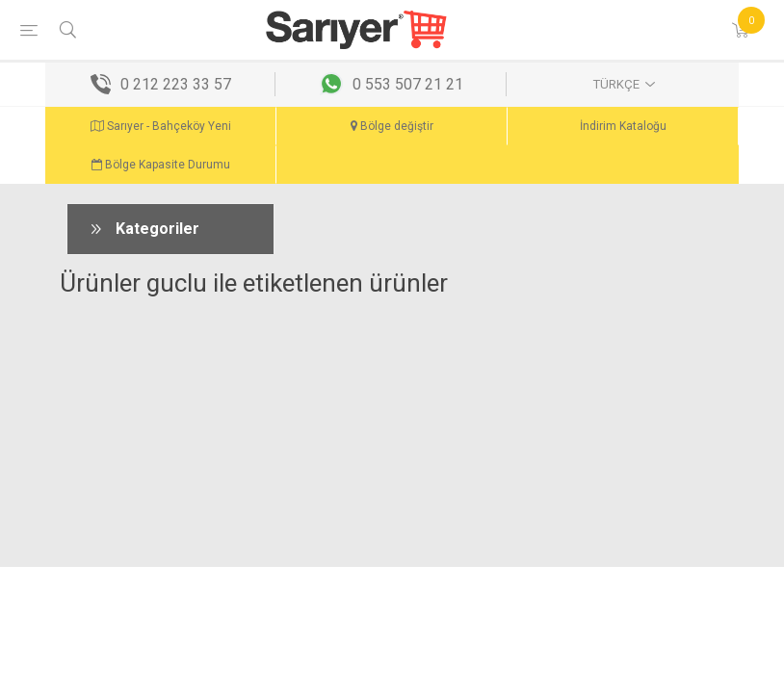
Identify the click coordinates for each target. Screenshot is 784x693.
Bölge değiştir (392, 126)
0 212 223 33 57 (176, 84)
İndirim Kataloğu (623, 126)
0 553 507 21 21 (408, 84)
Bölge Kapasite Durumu (161, 165)
